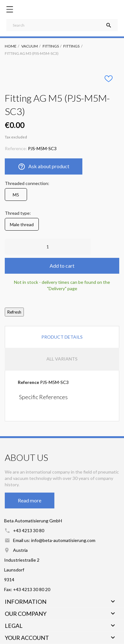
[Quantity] (48, 247)
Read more (30, 500)
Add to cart (62, 266)
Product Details (62, 337)
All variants (62, 359)
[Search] (62, 25)
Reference (28, 382)
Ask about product (44, 167)
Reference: (16, 148)
